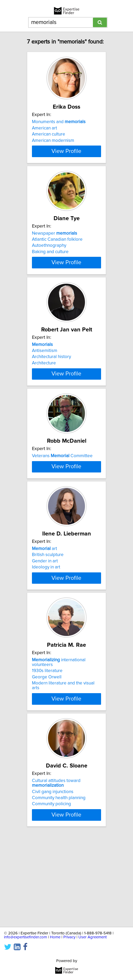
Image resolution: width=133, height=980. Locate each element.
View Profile (66, 161)
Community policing (51, 884)
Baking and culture (50, 261)
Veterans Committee (62, 490)
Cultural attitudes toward (56, 863)
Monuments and (59, 122)
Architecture (44, 385)
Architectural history (51, 379)
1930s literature (47, 748)
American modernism (53, 141)
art (44, 614)
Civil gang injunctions (53, 872)
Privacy (69, 937)
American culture (49, 134)
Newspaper (54, 243)
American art (44, 128)
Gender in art (45, 626)
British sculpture (48, 620)
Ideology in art (46, 632)
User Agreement (92, 937)
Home (55, 937)
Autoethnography (49, 255)
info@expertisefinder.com (25, 937)
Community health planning (59, 878)
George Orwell (47, 755)
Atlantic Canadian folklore (57, 249)
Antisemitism (45, 373)
